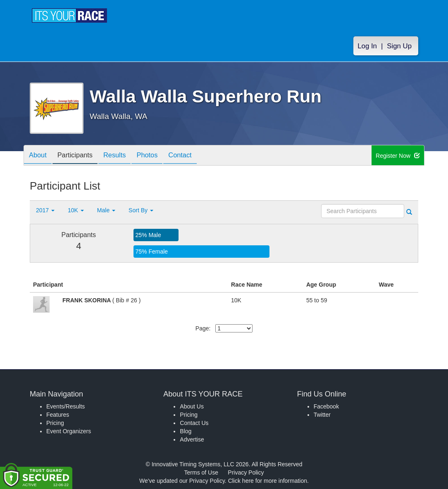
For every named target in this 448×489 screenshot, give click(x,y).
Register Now (398, 156)
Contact (194, 156)
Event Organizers (69, 431)
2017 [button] (45, 210)
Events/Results (66, 406)
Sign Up (399, 46)
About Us (192, 406)
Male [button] (106, 210)
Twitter (322, 415)
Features (58, 415)
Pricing (55, 423)
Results (123, 156)
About (39, 156)
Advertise (192, 439)
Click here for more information (268, 481)
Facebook (326, 406)
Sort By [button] (141, 210)
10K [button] (76, 210)
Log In (367, 46)
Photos (158, 156)
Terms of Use (201, 472)
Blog (186, 431)
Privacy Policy (246, 472)
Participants (80, 156)
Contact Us (194, 423)
